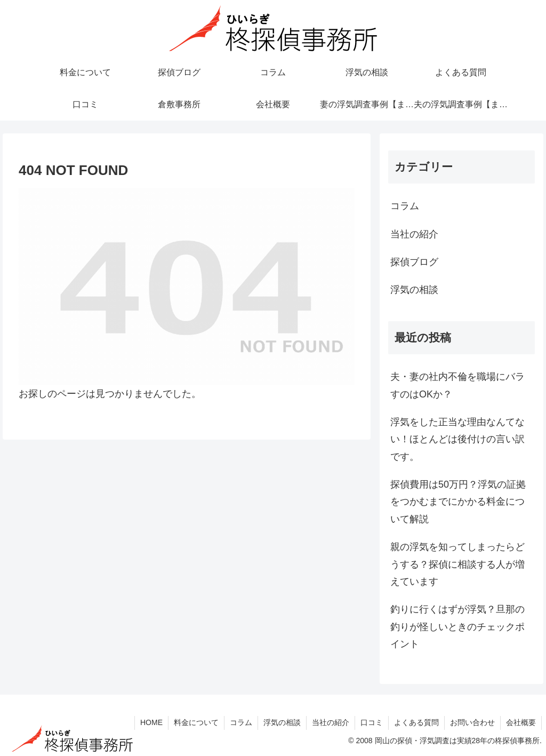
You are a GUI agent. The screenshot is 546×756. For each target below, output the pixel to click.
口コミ (372, 722)
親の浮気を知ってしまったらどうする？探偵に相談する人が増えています (457, 564)
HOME (151, 722)
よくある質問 (416, 722)
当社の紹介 (331, 722)
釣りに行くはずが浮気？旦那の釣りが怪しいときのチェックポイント (457, 627)
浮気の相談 (282, 722)
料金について (196, 722)
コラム (241, 722)
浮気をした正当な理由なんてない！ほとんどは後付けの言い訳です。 (457, 439)
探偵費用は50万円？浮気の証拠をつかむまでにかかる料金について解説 (458, 502)
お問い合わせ (472, 722)
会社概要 (521, 722)
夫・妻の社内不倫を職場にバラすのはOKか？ (457, 385)
